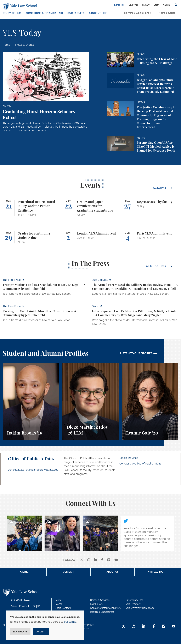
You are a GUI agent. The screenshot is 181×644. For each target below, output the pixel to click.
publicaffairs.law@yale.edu (42, 470)
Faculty (146, 5)
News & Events (167, 13)
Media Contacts (63, 608)
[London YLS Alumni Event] (90, 238)
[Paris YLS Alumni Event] (150, 238)
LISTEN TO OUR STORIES (136, 353)
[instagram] (89, 560)
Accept (41, 632)
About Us (113, 572)
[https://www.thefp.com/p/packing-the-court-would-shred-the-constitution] (46, 314)
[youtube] (116, 560)
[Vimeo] (109, 560)
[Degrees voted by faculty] (150, 208)
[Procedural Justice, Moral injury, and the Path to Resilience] (31, 208)
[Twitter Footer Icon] (124, 627)
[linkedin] (96, 560)
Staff (156, 5)
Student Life (98, 13)
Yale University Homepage (140, 608)
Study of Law (12, 13)
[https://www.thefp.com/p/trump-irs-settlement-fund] (46, 288)
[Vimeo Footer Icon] (164, 627)
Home (6, 45)
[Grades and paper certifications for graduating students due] (90, 208)
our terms (70, 622)
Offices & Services (100, 600)
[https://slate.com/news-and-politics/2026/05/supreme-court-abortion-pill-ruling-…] (135, 316)
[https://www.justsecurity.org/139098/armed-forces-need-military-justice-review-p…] (135, 288)
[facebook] (102, 560)
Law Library (97, 604)
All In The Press (156, 266)
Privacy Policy (86, 625)
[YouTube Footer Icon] (174, 627)
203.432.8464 (16, 470)
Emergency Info (134, 600)
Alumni (167, 5)
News (58, 600)
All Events (160, 188)
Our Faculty (76, 13)
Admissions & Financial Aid (44, 13)
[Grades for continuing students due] (31, 238)
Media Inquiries (129, 458)
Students (133, 5)
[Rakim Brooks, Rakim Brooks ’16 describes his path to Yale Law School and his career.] (31, 402)
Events (58, 604)
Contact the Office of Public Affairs (140, 464)
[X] (81, 560)
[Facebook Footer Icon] (154, 627)
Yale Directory (133, 604)
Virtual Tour (157, 572)
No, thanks (20, 632)
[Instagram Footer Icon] (134, 627)
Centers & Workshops (137, 13)
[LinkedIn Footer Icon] (144, 627)
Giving (24, 572)
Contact (68, 572)
